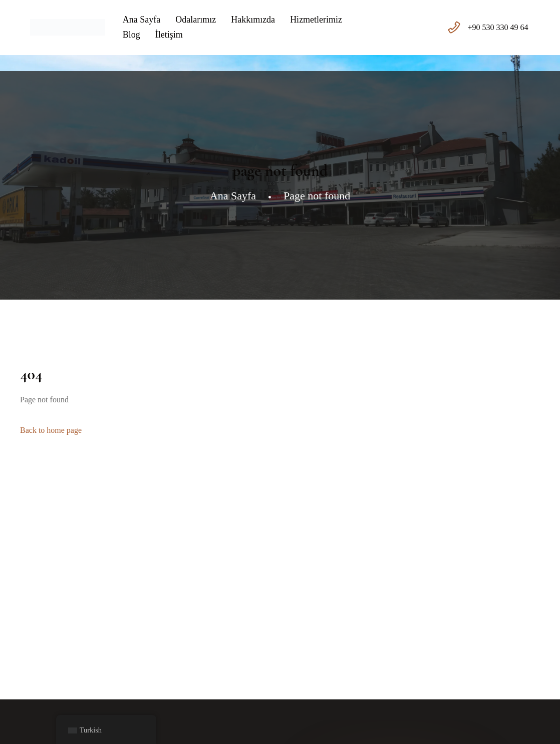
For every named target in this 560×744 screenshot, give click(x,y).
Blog (131, 35)
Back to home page (51, 430)
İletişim (169, 35)
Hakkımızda (253, 20)
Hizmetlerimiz (316, 20)
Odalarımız (196, 20)
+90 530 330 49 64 (498, 27)
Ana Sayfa (142, 20)
